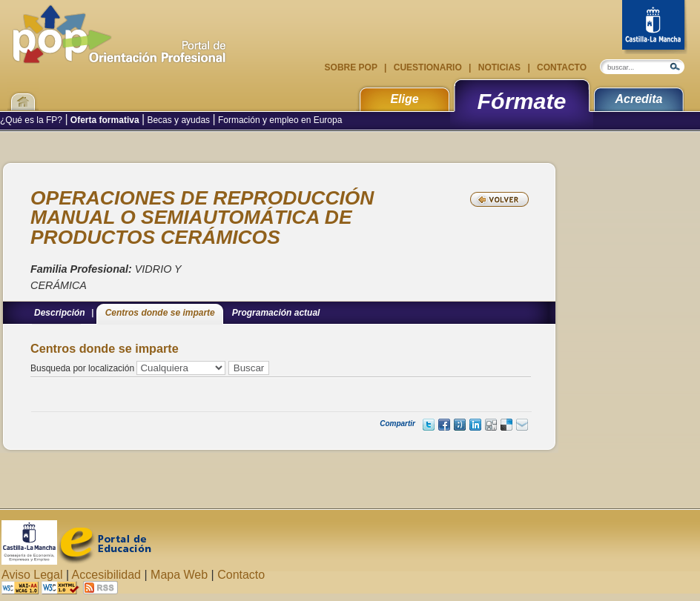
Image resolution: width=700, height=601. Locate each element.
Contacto (561, 67)
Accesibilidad (106, 575)
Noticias (499, 67)
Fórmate (522, 101)
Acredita (638, 99)
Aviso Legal (32, 575)
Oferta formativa (105, 120)
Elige (404, 99)
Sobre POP (352, 67)
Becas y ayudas (178, 120)
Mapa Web (179, 575)
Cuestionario (427, 67)
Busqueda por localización (82, 368)
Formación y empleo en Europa (279, 120)
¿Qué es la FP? (32, 120)
